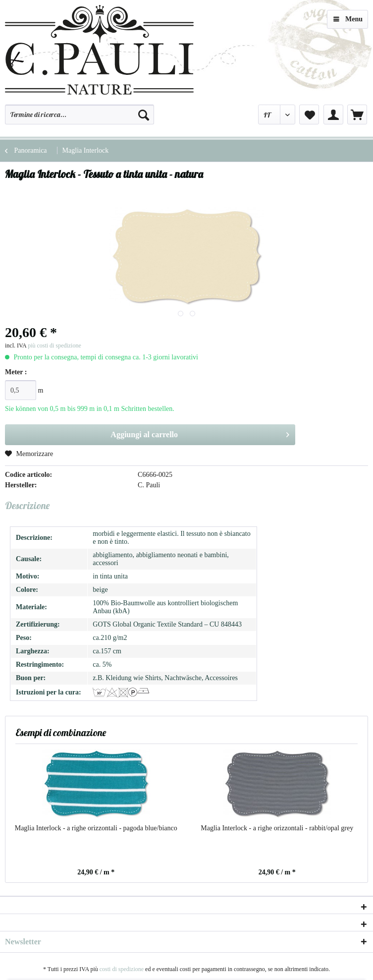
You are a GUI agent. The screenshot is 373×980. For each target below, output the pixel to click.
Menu (348, 17)
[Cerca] (144, 115)
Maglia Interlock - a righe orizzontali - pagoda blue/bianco (96, 828)
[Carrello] (357, 115)
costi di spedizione (122, 969)
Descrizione (27, 505)
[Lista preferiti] (309, 115)
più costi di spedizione (54, 346)
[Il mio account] (333, 115)
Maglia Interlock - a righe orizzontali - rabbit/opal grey (277, 828)
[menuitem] (80, 119)
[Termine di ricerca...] (80, 115)
